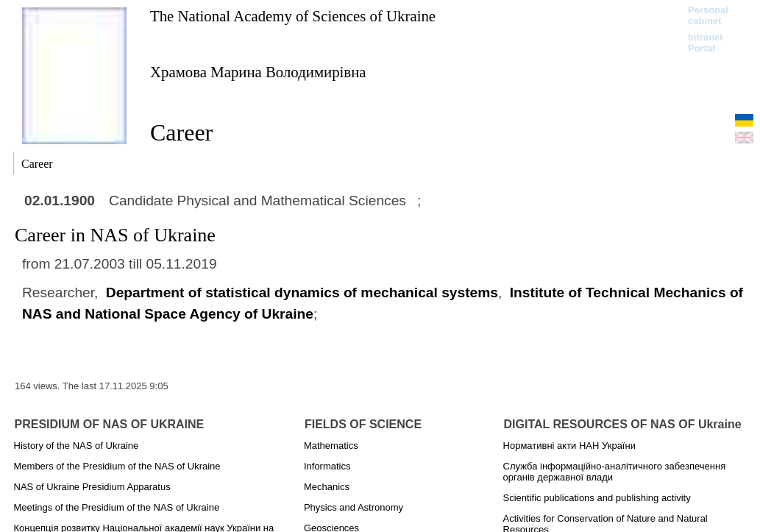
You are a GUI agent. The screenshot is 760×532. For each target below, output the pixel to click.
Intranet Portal (706, 43)
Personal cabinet (708, 15)
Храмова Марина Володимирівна (258, 72)
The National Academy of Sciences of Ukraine (293, 16)
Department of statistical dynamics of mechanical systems (302, 292)
